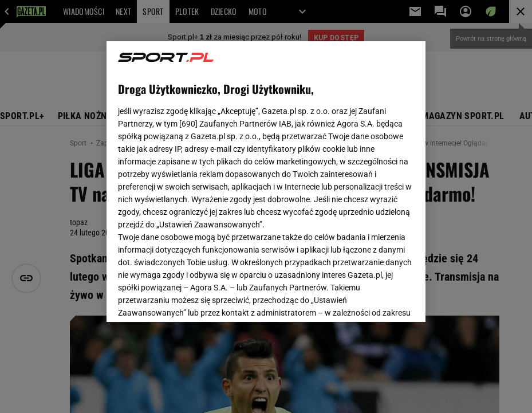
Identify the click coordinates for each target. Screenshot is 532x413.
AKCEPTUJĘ (375, 300)
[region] (266, 182)
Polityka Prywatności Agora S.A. (217, 183)
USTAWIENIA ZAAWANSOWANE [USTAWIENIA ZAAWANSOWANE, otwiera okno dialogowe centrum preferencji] (193, 299)
